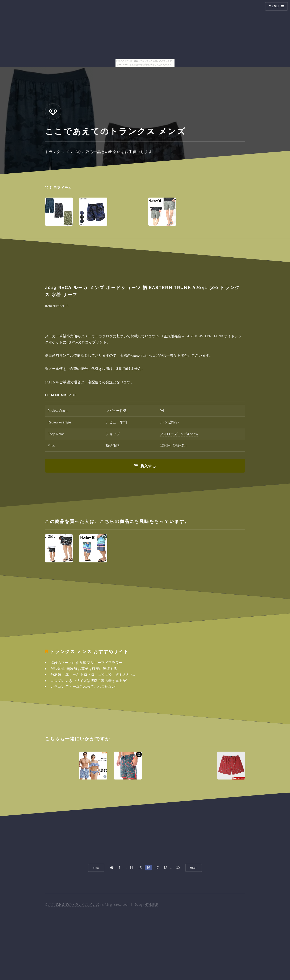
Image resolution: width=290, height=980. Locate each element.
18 (165, 868)
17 (157, 868)
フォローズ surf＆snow (179, 434)
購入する (148, 466)
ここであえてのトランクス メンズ (74, 905)
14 (131, 868)
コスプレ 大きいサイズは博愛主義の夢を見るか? (89, 681)
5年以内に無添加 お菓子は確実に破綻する (84, 669)
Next (194, 868)
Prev (96, 868)
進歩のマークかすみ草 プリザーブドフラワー (86, 663)
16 (148, 868)
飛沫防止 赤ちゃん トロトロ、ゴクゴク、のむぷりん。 (94, 675)
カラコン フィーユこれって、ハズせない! (83, 687)
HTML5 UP (152, 905)
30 (178, 868)
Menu (274, 6)
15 (140, 868)
